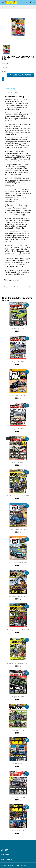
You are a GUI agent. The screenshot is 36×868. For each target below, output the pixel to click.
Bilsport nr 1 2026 (18, 328)
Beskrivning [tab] (11, 89)
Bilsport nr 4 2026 (18, 462)
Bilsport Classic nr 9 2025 (18, 563)
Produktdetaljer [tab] (13, 92)
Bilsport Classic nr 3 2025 (18, 395)
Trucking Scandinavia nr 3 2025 (18, 630)
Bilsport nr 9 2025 (18, 697)
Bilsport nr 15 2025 (18, 797)
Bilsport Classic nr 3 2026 (18, 529)
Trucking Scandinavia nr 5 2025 (18, 663)
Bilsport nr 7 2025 (18, 429)
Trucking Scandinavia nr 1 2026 (18, 496)
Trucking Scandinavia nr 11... (18, 596)
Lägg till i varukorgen (21, 75)
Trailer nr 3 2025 (18, 764)
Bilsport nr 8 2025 (18, 362)
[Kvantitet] (4, 75)
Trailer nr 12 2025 (18, 831)
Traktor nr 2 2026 (18, 730)
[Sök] (18, 7)
